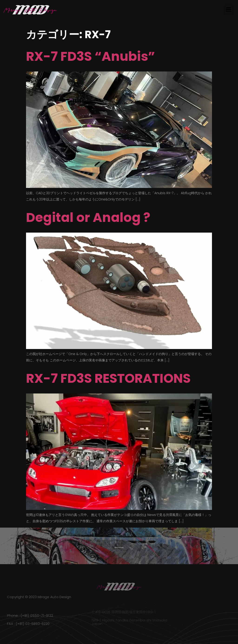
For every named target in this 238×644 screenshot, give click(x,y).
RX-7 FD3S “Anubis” (91, 56)
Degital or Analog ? (88, 217)
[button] (229, 10)
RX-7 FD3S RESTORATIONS (108, 378)
